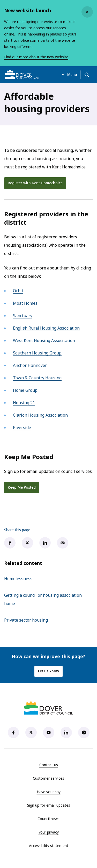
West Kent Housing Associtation (44, 340)
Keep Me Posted (22, 487)
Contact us (49, 765)
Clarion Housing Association (40, 415)
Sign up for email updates (49, 805)
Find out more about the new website (36, 57)
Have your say (49, 792)
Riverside (22, 428)
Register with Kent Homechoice (37, 184)
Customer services (48, 778)
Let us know (48, 671)
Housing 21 (24, 403)
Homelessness (18, 579)
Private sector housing (26, 620)
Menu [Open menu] (69, 75)
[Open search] (87, 75)
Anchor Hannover (30, 365)
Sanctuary (23, 316)
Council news (48, 819)
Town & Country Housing (37, 378)
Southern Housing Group (37, 353)
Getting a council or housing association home (43, 599)
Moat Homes (25, 303)
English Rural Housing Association (46, 328)
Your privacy (49, 832)
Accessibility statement (49, 846)
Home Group (25, 390)
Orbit (18, 291)
